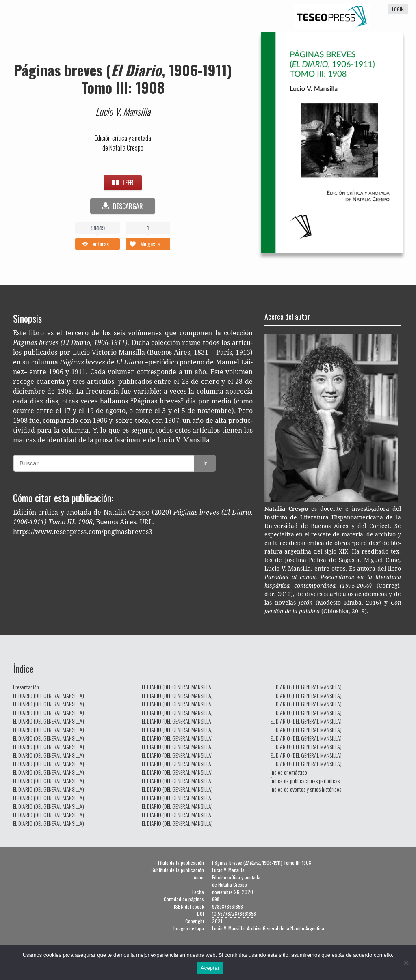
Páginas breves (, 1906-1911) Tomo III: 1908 (123, 78)
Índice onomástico (289, 772)
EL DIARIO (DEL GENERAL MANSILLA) (49, 695)
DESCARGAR (123, 206)
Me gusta (150, 244)
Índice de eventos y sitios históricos (306, 789)
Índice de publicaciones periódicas (305, 781)
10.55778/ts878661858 (234, 914)
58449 (98, 228)
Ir (205, 463)
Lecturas (100, 244)
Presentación (26, 687)
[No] (406, 963)
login (398, 9)
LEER (123, 183)
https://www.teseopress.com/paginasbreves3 (83, 532)
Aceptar (210, 968)
